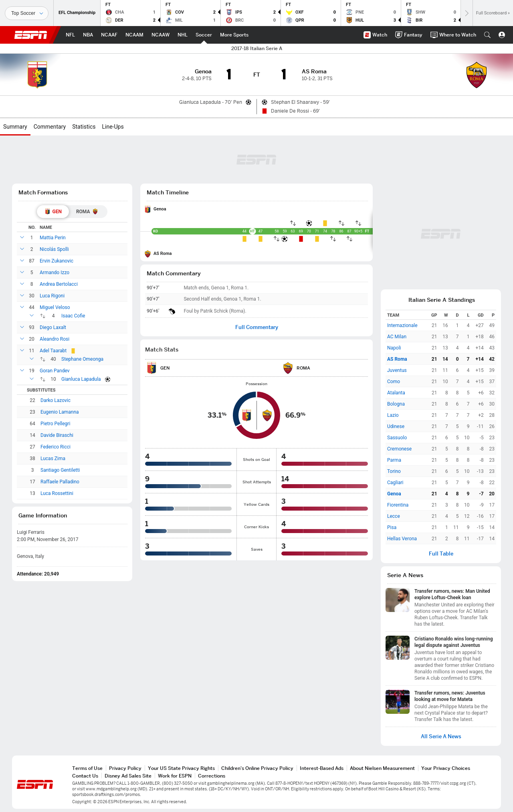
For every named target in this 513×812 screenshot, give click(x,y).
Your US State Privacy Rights (181, 768)
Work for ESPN (175, 776)
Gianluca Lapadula (81, 379)
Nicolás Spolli (54, 249)
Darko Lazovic (56, 400)
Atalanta (396, 393)
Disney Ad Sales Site (128, 776)
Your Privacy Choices (446, 768)
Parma (394, 460)
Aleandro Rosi (55, 339)
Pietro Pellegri (55, 424)
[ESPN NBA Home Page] (88, 35)
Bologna (396, 404)
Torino (394, 471)
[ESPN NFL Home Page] (70, 35)
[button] (487, 35)
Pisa (392, 527)
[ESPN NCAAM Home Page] (134, 35)
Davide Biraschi (57, 435)
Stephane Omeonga (82, 359)
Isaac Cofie (73, 316)
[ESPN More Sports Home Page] (234, 35)
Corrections (212, 776)
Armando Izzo (55, 273)
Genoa (160, 209)
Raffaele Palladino (60, 482)
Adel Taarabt (53, 351)
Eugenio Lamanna (60, 412)
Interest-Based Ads (322, 768)
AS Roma (163, 253)
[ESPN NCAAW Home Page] (161, 35)
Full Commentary (257, 327)
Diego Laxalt (53, 327)
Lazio (393, 415)
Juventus (397, 370)
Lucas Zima (53, 459)
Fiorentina (398, 505)
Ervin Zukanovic (57, 261)
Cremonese (399, 449)
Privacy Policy (125, 768)
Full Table (441, 554)
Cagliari (395, 483)
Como (394, 382)
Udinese (396, 426)
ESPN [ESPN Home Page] (31, 35)
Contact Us (85, 776)
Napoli (394, 348)
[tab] (53, 212)
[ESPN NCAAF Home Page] (109, 35)
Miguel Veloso (55, 307)
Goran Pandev (55, 371)
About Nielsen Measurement (382, 768)
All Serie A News (441, 736)
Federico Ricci (56, 447)
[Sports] (27, 13)
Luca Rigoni (52, 296)
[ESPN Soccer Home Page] (204, 35)
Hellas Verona (402, 539)
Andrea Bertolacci (59, 284)
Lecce (394, 516)
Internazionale (402, 325)
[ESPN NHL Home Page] (183, 35)
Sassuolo (397, 438)
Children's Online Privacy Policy (257, 768)
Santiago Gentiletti (60, 470)
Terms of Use (87, 768)
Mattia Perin (53, 238)
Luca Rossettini (57, 493)
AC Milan (397, 337)
